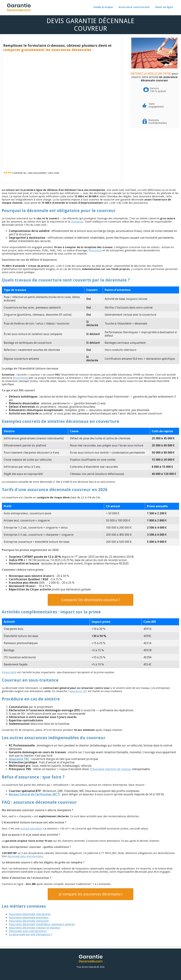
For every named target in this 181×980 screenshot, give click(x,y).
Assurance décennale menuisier (29, 921)
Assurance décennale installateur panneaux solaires (42, 924)
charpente (77, 222)
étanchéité (20, 378)
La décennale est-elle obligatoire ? (31, 934)
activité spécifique (31, 829)
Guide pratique (103, 7)
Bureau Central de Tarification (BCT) (34, 794)
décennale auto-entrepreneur (25, 856)
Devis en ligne (164, 7)
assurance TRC (78, 691)
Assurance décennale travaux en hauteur (35, 928)
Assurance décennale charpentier (30, 914)
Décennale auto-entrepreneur (28, 931)
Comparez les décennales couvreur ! (90, 600)
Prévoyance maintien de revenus (111, 769)
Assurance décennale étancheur (29, 918)
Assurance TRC (19, 759)
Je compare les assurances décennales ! (91, 894)
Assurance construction (134, 7)
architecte (96, 250)
